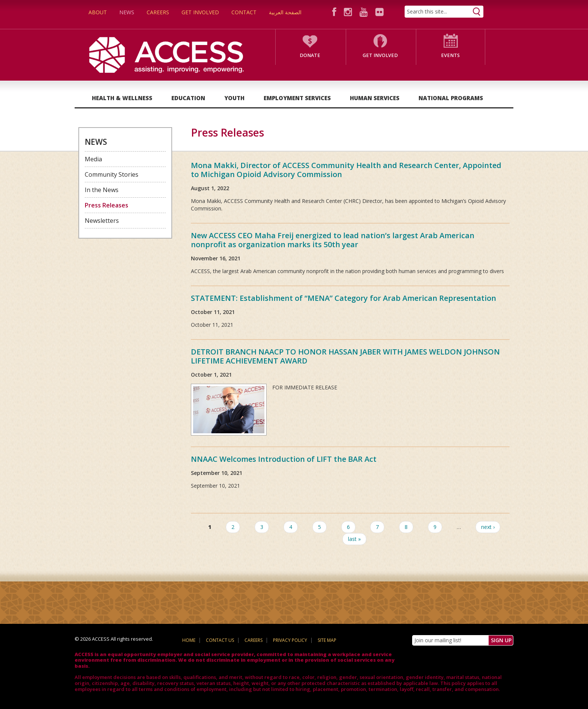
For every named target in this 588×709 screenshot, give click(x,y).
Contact (244, 12)
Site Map (327, 640)
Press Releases (106, 205)
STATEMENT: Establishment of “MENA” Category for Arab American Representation (343, 298)
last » (354, 539)
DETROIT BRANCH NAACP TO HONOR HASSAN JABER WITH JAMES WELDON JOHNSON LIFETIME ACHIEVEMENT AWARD (345, 356)
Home (189, 640)
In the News (102, 190)
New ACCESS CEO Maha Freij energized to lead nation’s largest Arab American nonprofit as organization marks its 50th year (333, 240)
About (98, 12)
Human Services (375, 98)
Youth (234, 98)
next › (488, 527)
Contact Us (220, 640)
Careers (158, 12)
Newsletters (102, 221)
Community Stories (112, 174)
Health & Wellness (122, 98)
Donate (310, 55)
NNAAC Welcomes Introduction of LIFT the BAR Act (284, 459)
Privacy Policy (290, 640)
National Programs (451, 98)
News (127, 12)
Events (450, 55)
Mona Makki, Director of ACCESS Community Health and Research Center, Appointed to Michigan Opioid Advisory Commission (346, 170)
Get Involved (200, 12)
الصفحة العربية (285, 12)
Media (93, 159)
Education (188, 98)
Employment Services (297, 98)
